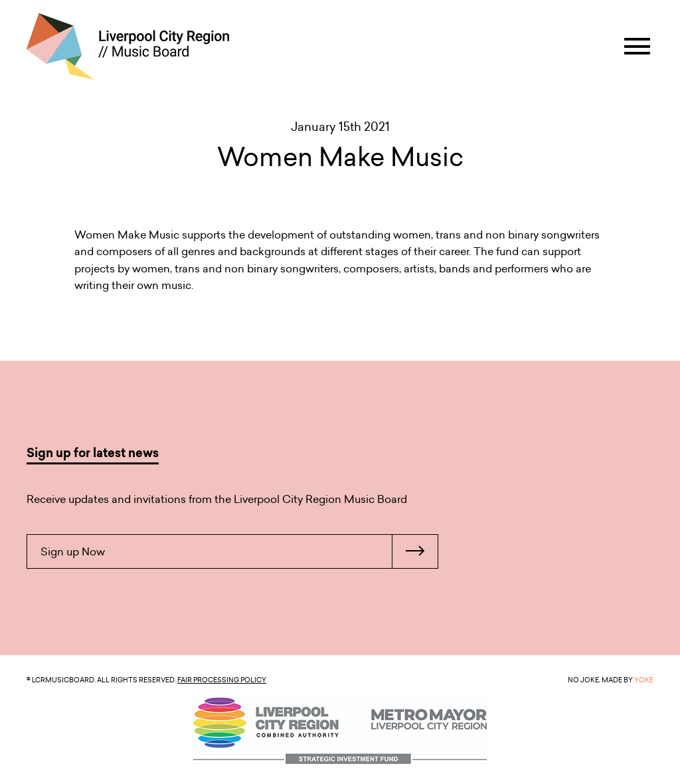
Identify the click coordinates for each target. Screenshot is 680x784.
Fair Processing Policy (222, 680)
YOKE (644, 680)
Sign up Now (239, 551)
